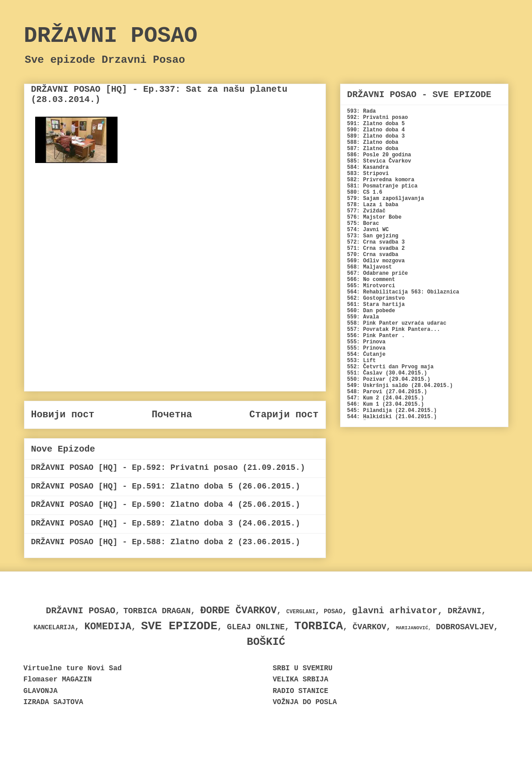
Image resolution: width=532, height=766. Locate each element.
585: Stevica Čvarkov (379, 161)
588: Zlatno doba (373, 143)
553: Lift (362, 361)
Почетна (172, 415)
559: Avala (363, 317)
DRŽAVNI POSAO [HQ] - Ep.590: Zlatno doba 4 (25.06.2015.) (166, 505)
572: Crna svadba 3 (376, 242)
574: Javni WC (368, 230)
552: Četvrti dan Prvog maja (390, 367)
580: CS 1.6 (365, 192)
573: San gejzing (373, 236)
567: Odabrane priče (378, 273)
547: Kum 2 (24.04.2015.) (386, 398)
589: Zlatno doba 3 (376, 136)
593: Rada (362, 111)
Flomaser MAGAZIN (58, 680)
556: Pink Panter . (376, 336)
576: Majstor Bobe (374, 217)
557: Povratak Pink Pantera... (394, 330)
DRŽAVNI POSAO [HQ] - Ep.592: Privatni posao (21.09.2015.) (168, 468)
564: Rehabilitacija (378, 292)
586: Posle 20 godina (379, 155)
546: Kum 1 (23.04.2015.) (386, 404)
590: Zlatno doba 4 (376, 130)
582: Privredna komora (381, 180)
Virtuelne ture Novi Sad (73, 668)
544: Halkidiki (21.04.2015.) (392, 417)
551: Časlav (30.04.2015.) (387, 373)
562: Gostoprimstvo (376, 298)
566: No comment (371, 280)
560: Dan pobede (371, 311)
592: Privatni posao (378, 118)
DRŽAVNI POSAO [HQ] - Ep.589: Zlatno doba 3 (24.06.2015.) (166, 523)
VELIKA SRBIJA (301, 680)
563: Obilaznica (435, 292)
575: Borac (363, 224)
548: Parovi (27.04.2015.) (387, 392)
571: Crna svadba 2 (376, 249)
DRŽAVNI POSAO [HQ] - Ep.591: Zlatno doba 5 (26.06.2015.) (166, 486)
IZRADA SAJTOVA (53, 702)
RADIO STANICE (301, 691)
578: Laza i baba (373, 205)
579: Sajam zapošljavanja (386, 199)
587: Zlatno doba (373, 149)
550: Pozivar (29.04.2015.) (389, 379)
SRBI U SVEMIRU (303, 668)
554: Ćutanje (366, 354)
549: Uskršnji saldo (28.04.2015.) (400, 386)
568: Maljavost (370, 267)
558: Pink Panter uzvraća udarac (397, 323)
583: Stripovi (368, 174)
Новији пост (63, 415)
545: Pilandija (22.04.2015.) (392, 411)
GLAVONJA (41, 691)
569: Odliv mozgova (376, 261)
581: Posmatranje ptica (382, 186)
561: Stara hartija (376, 305)
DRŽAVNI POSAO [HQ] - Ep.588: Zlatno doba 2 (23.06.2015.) (166, 542)
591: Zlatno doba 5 (376, 124)
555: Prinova (366, 342)
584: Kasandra (368, 167)
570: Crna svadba (373, 255)
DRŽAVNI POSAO (111, 36)
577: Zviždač (366, 211)
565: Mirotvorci (371, 286)
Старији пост (284, 415)
